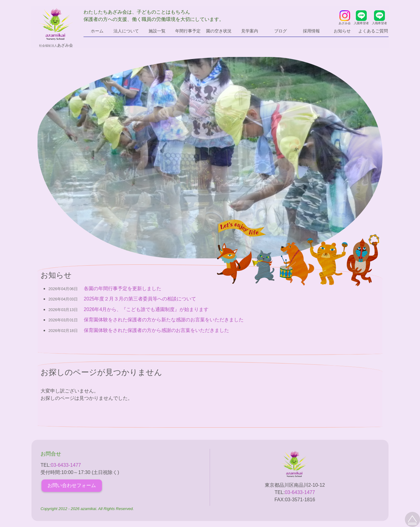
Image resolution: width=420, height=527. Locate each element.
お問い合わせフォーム (72, 485)
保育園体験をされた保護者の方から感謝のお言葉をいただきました (156, 330)
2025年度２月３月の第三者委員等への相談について (140, 299)
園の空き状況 (219, 31)
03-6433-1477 (66, 465)
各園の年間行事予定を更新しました (123, 288)
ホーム (97, 31)
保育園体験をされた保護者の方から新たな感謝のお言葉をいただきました (164, 320)
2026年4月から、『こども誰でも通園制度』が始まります (146, 309)
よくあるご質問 (373, 31)
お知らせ (342, 31)
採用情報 (311, 31)
